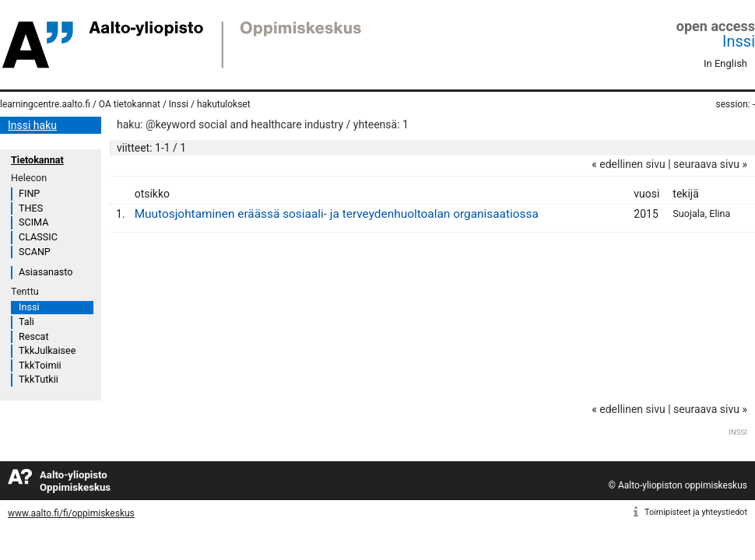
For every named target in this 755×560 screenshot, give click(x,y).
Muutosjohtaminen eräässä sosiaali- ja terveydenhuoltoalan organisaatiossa (337, 214)
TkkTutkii (39, 379)
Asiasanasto (46, 272)
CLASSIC (38, 237)
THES (31, 208)
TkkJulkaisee (47, 350)
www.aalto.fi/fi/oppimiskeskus (71, 513)
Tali (26, 322)
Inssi (739, 41)
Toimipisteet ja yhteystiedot (696, 512)
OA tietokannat (130, 104)
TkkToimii (40, 365)
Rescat (34, 336)
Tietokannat (37, 160)
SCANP (35, 252)
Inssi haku (32, 125)
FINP (29, 193)
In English (725, 63)
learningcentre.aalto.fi (45, 104)
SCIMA (33, 222)
